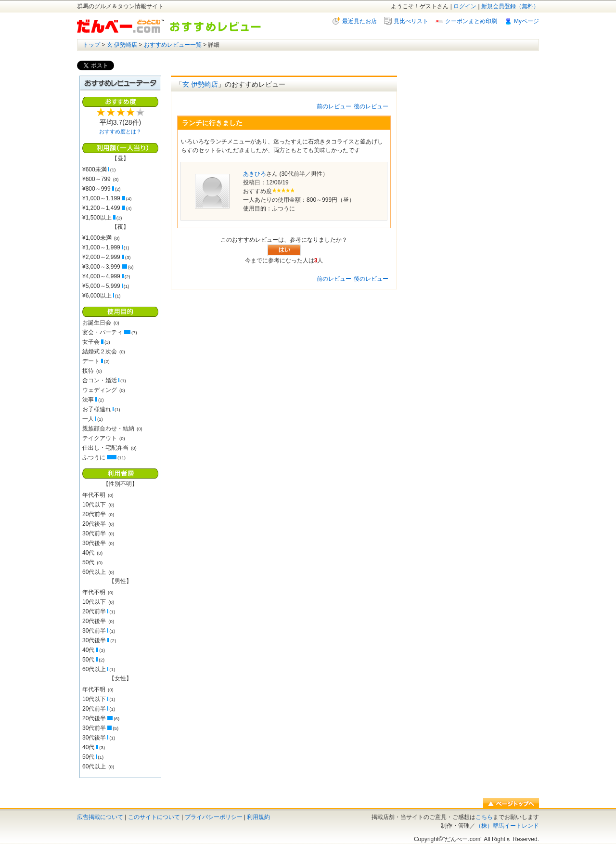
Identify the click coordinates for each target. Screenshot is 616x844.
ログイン (465, 6)
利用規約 (258, 817)
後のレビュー (371, 106)
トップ (91, 45)
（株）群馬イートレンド (507, 826)
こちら (484, 817)
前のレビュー (334, 106)
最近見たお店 (359, 21)
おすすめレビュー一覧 (173, 45)
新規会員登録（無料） (510, 6)
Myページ (526, 21)
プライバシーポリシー (214, 817)
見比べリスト (411, 21)
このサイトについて (154, 817)
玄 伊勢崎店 (122, 45)
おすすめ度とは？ (120, 131)
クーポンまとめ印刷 (471, 21)
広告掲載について (100, 817)
